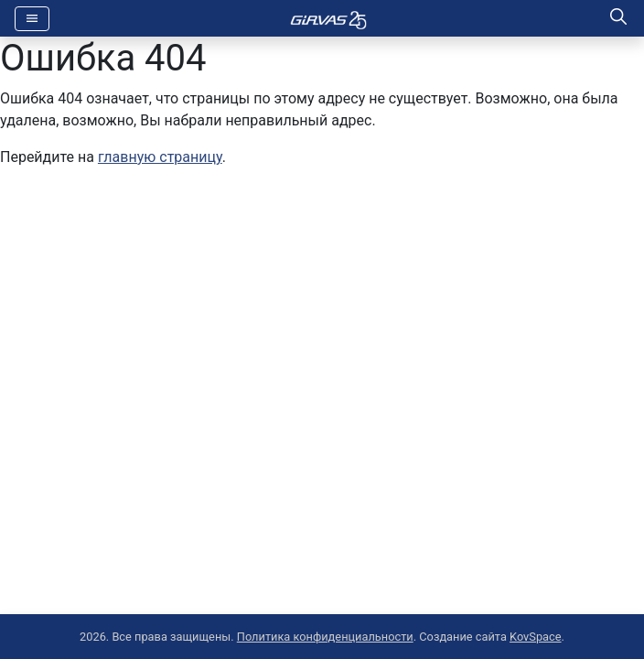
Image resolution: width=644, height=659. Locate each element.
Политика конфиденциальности (325, 637)
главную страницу (160, 157)
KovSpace (536, 637)
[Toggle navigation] (32, 19)
